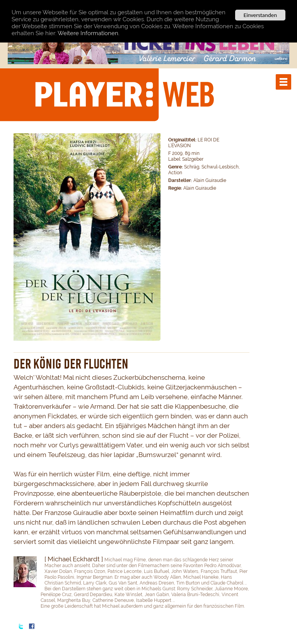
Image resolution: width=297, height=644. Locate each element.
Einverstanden (260, 15)
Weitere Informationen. (89, 33)
